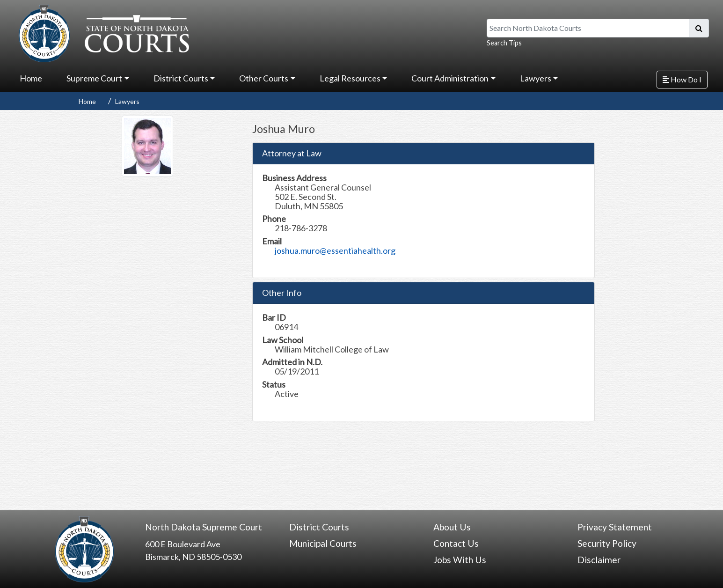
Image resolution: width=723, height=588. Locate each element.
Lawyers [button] (536, 78)
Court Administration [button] (450, 78)
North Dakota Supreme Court (204, 527)
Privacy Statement (615, 527)
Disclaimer (599, 560)
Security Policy (607, 543)
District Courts (319, 527)
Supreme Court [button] (94, 78)
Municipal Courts (323, 543)
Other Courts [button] (264, 78)
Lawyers (127, 101)
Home (31, 78)
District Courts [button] (181, 78)
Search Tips (504, 43)
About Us (452, 527)
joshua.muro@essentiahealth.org (335, 250)
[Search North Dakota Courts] (588, 28)
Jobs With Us (460, 560)
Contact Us (456, 543)
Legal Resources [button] (350, 78)
